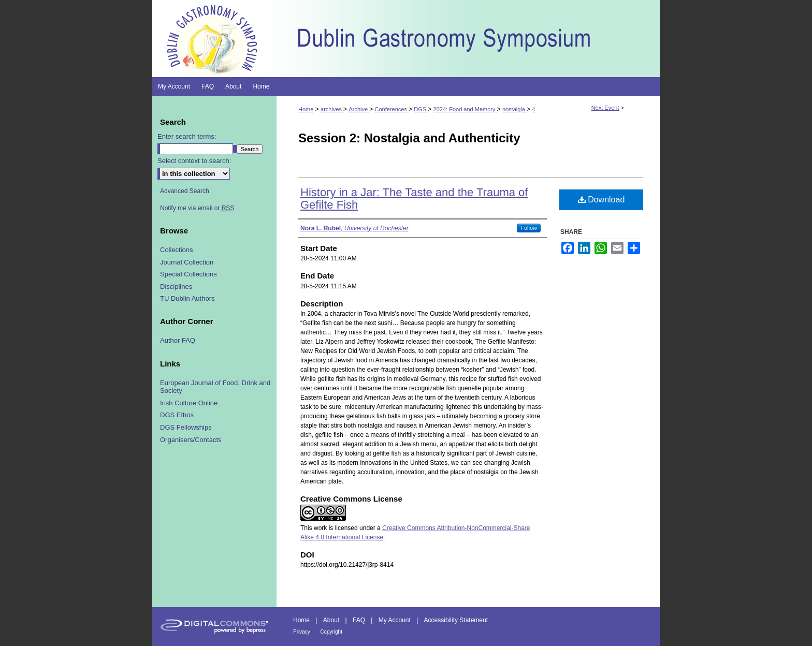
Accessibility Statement (456, 620)
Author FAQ (178, 340)
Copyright (331, 632)
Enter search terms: (187, 136)
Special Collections (189, 274)
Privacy (302, 632)
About (331, 620)
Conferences (392, 109)
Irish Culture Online (189, 403)
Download (601, 200)
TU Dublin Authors (187, 298)
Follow (529, 228)
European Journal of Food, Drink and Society (215, 387)
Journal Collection (187, 262)
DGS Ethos (177, 415)
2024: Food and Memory (465, 109)
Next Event (605, 108)
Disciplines (176, 287)
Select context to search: (194, 161)
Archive (359, 109)
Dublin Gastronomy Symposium (468, 39)
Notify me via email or (197, 208)
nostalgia (514, 109)
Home (306, 109)
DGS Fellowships (186, 427)
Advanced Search (185, 191)
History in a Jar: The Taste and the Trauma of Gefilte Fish (414, 199)
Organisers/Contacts (191, 440)
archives (332, 109)
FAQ (359, 620)
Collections (177, 250)
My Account (395, 620)
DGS (421, 109)
